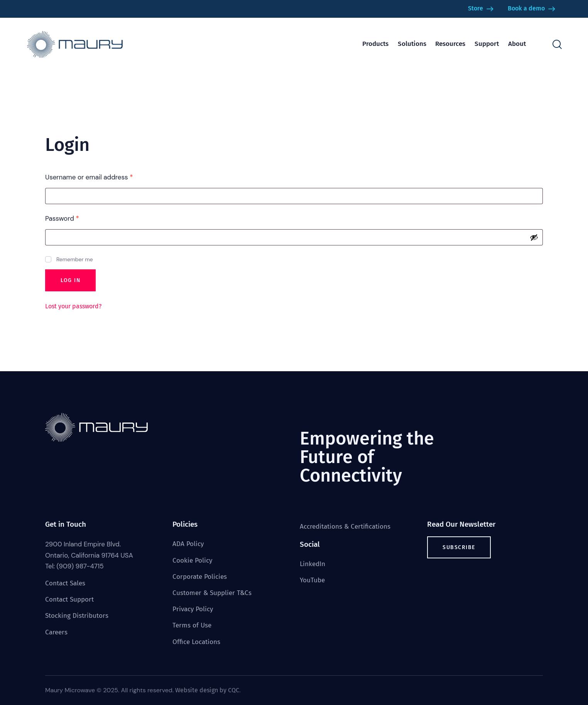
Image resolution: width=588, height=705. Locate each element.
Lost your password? (73, 306)
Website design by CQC (207, 690)
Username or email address (103, 177)
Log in (70, 280)
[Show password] (534, 237)
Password (76, 218)
